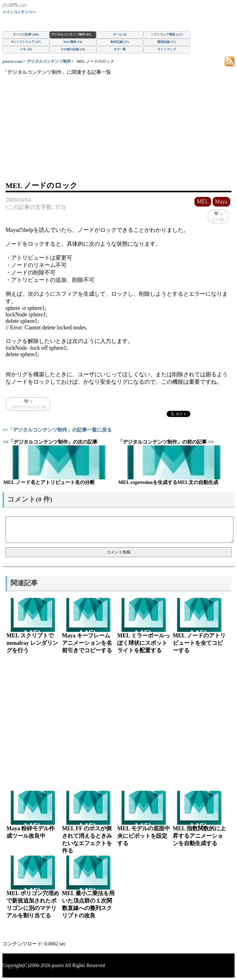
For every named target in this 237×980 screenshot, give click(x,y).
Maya (221, 202)
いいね (218, 216)
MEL (203, 202)
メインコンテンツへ (19, 12)
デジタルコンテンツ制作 (49, 61)
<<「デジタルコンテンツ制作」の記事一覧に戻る (57, 430)
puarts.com (12, 61)
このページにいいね (28, 404)
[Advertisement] (118, 134)
